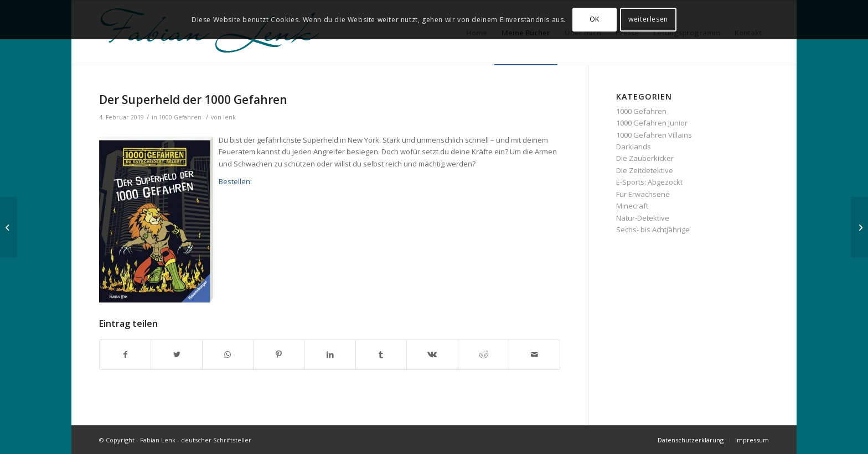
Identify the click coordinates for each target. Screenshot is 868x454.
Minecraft (632, 206)
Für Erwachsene (643, 194)
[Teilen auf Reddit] (484, 354)
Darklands (634, 147)
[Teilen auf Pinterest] (279, 354)
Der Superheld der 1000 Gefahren (193, 100)
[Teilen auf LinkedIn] (330, 354)
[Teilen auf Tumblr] (381, 354)
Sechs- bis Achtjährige (653, 229)
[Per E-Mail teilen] (534, 354)
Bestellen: (235, 181)
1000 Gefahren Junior (652, 123)
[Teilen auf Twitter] (176, 354)
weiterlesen (648, 19)
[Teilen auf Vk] (432, 354)
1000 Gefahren (180, 117)
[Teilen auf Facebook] (125, 354)
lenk (229, 117)
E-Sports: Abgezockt (649, 182)
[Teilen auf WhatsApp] (228, 354)
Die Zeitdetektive (645, 170)
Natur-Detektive (643, 218)
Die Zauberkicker (645, 158)
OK (595, 19)
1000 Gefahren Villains (654, 135)
